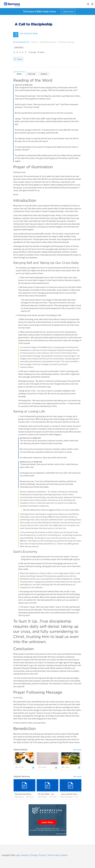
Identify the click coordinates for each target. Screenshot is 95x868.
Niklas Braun (19, 797)
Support (64, 855)
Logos (17, 855)
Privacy (42, 855)
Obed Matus (43, 797)
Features (25, 855)
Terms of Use (53, 855)
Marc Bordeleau (67, 797)
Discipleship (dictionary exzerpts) (29, 794)
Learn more (68, 11)
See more (77, 750)
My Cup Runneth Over (21, 42)
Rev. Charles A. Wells (29, 33)
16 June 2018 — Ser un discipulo (51, 794)
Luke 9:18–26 (19, 47)
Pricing (34, 855)
